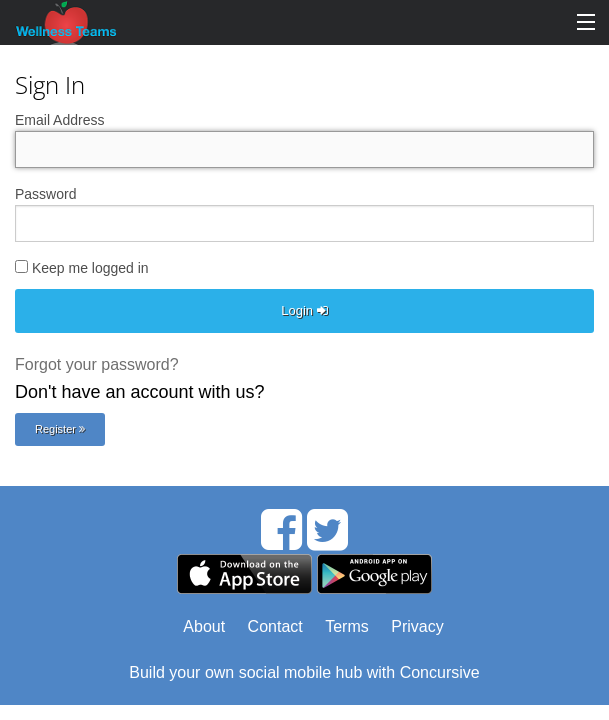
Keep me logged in (82, 268)
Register (60, 429)
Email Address (59, 120)
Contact (275, 626)
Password (45, 194)
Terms (347, 626)
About (204, 626)
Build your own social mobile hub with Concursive (304, 672)
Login (304, 310)
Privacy (417, 626)
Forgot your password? (97, 364)
